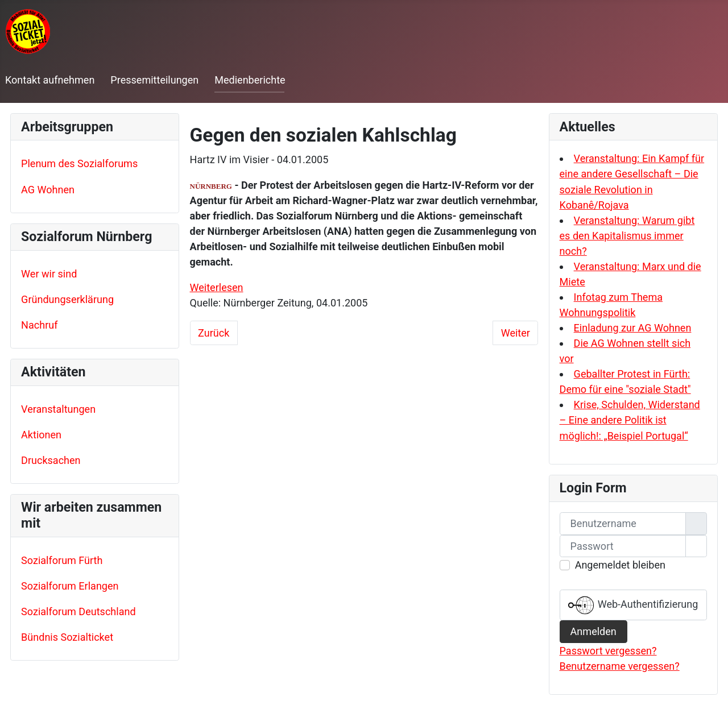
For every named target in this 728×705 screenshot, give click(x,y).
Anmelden (593, 631)
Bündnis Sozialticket (67, 637)
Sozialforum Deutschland (78, 611)
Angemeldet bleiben (620, 565)
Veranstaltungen (58, 409)
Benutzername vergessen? (620, 666)
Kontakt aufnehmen (50, 80)
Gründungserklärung (67, 299)
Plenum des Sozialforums (79, 163)
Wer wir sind (49, 274)
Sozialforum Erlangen (70, 586)
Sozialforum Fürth (62, 560)
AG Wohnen (48, 190)
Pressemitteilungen (154, 80)
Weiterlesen (217, 287)
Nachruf (39, 325)
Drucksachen (51, 460)
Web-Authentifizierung (633, 605)
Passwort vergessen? (608, 651)
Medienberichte (250, 80)
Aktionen (41, 435)
